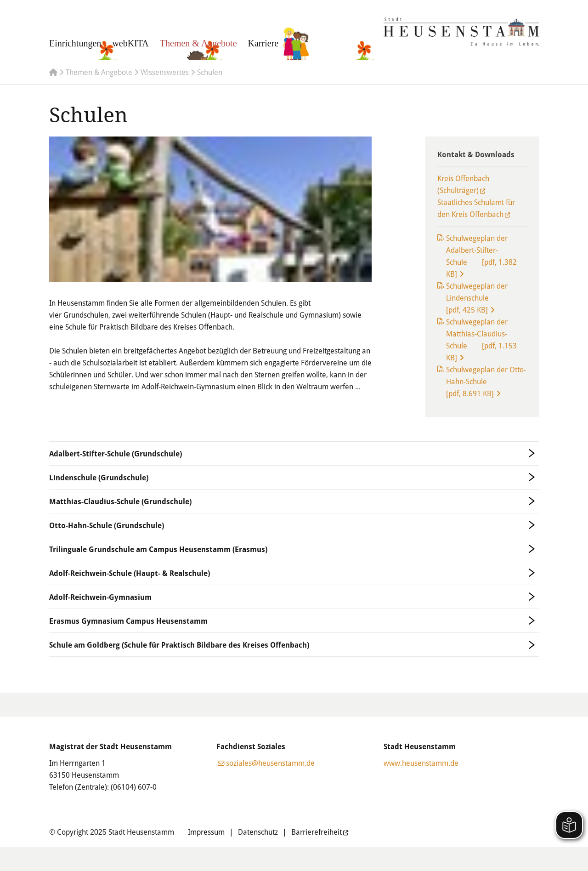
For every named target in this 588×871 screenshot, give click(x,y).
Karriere (263, 43)
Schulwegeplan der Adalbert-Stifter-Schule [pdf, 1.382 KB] (481, 256)
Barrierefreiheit (317, 832)
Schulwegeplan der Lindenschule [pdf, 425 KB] (477, 298)
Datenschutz (258, 832)
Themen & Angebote (198, 43)
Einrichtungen (75, 43)
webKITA (130, 43)
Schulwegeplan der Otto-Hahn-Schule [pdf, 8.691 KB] (486, 381)
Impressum (206, 832)
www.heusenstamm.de (421, 763)
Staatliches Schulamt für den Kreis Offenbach (476, 208)
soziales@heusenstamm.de (270, 763)
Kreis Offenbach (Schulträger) (463, 184)
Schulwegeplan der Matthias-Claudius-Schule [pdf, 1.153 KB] (481, 339)
